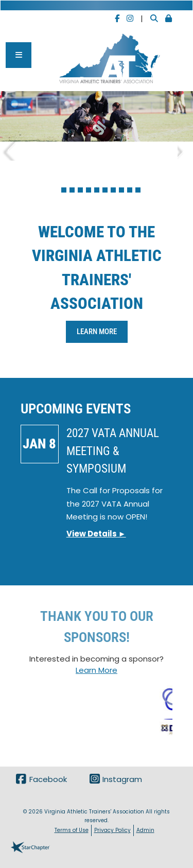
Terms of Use (72, 830)
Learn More (97, 332)
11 (138, 190)
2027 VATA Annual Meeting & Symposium (113, 451)
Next (185, 148)
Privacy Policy (112, 830)
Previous (8, 148)
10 (130, 190)
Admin (145, 830)
